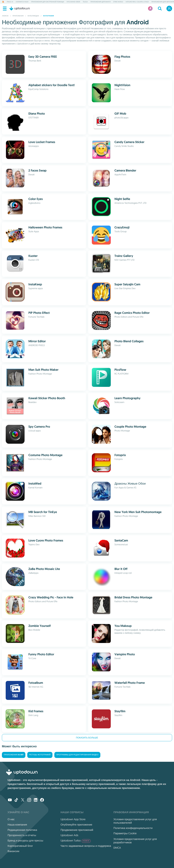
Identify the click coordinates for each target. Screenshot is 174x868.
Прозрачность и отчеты (22, 835)
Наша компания (17, 825)
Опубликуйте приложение (76, 825)
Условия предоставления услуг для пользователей (135, 821)
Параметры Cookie (125, 833)
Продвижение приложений (77, 830)
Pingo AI (10, 2)
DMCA (117, 848)
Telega (85, 2)
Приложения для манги (100, 2)
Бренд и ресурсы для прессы (25, 840)
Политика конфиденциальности (133, 828)
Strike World (118, 2)
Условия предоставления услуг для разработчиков (135, 841)
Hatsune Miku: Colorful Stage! (137, 2)
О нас (11, 819)
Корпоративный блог (20, 846)
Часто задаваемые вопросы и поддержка (86, 846)
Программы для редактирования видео (77, 755)
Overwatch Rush (22, 2)
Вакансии (13, 851)
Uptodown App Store (73, 819)
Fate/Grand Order (73, 2)
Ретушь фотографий (40, 755)
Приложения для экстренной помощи (48, 2)
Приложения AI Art (14, 755)
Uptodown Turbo (76, 840)
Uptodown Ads (69, 835)
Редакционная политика (22, 830)
